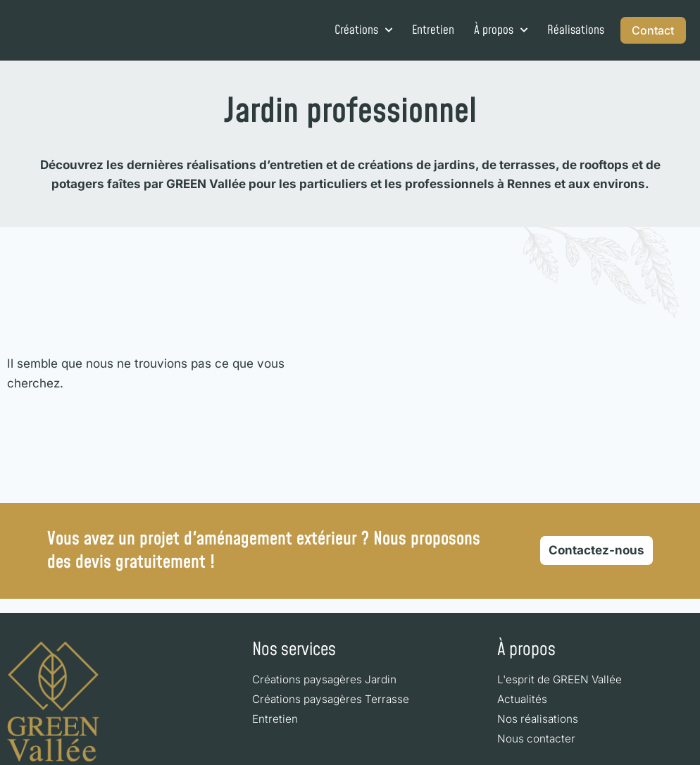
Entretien (420, 30)
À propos (487, 30)
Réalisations (562, 30)
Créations (350, 30)
